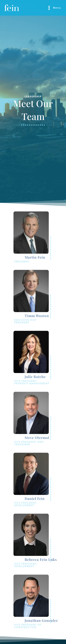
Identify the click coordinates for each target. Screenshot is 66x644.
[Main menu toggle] (54, 8)
